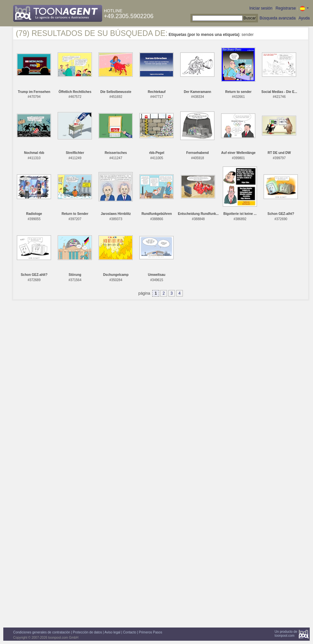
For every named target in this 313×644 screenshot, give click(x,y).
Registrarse (285, 8)
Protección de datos (87, 632)
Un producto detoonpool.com (286, 634)
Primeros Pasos (151, 632)
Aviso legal (112, 632)
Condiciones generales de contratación (42, 632)
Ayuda (304, 18)
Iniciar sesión (261, 8)
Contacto (129, 632)
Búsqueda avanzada (278, 18)
